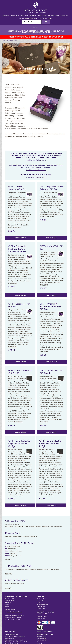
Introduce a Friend (42, 604)
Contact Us (65, 15)
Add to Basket (20, 238)
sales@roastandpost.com (14, 612)
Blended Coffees (10, 638)
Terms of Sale (41, 606)
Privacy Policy (41, 608)
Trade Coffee (24, 15)
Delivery (12, 15)
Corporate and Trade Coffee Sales (45, 613)
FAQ (17, 15)
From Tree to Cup (42, 640)
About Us (6, 15)
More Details (17, 227)
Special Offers (33, 15)
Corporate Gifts (42, 616)
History (39, 642)
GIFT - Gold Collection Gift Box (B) (51, 372)
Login (50, 18)
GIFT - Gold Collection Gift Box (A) (20, 372)
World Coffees (41, 638)
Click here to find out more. (36, 160)
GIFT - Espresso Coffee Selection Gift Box (52, 188)
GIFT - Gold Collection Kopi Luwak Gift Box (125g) (51, 443)
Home (4, 40)
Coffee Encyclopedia (45, 632)
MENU (36, 27)
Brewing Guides (42, 636)
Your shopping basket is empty (28, 18)
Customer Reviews (54, 15)
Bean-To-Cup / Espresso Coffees (15, 636)
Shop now (8, 574)
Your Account (43, 18)
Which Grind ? (43, 15)
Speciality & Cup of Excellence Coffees (17, 642)
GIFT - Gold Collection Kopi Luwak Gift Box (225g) (20, 443)
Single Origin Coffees (12, 634)
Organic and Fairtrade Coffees (14, 640)
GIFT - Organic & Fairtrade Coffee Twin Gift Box (51, 306)
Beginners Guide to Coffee (45, 634)
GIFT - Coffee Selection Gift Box (17, 188)
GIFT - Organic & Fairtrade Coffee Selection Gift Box (17, 249)
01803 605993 (11, 610)
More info (8, 559)
